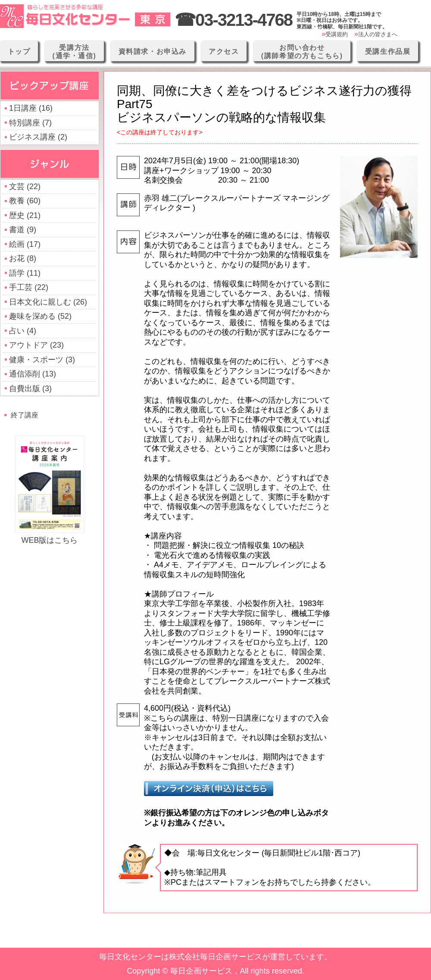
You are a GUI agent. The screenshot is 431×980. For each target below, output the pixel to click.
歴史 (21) (25, 215)
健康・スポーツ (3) (42, 360)
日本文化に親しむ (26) (48, 302)
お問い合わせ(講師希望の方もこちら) (302, 52)
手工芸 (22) (29, 287)
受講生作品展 (388, 51)
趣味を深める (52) (40, 316)
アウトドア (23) (36, 345)
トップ (19, 51)
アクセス (224, 51)
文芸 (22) (25, 187)
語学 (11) (25, 273)
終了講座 (25, 415)
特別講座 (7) (30, 123)
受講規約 (337, 34)
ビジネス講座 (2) (38, 137)
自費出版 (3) (30, 389)
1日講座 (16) (31, 108)
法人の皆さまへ (378, 34)
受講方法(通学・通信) (75, 52)
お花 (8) (23, 258)
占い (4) (23, 331)
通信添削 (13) (33, 374)
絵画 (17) (25, 244)
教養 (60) (25, 201)
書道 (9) (23, 230)
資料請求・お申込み (153, 51)
